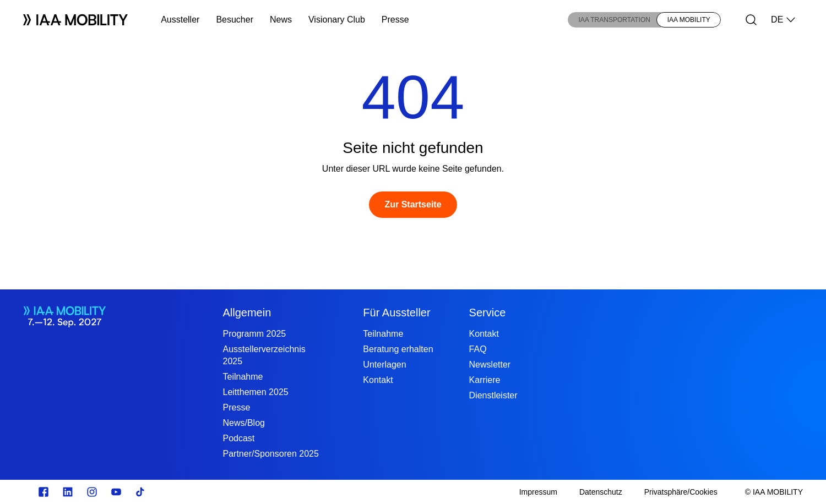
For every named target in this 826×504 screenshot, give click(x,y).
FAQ (478, 349)
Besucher (235, 20)
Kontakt (378, 380)
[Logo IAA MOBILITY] (75, 20)
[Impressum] (538, 492)
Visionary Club (337, 20)
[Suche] (751, 20)
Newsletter (490, 365)
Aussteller (180, 20)
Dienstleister (493, 395)
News (281, 20)
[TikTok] (140, 492)
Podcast (238, 438)
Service (488, 313)
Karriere (485, 380)
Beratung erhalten (398, 349)
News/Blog (243, 423)
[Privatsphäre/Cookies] (681, 492)
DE (784, 20)
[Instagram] (92, 492)
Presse (395, 20)
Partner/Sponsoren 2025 (270, 454)
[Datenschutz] (601, 492)
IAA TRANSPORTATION (614, 20)
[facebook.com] (44, 492)
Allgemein (247, 313)
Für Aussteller (396, 313)
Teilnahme (243, 377)
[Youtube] (116, 492)
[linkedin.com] (68, 492)
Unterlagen (384, 365)
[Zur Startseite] (413, 205)
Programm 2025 (254, 334)
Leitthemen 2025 (255, 392)
